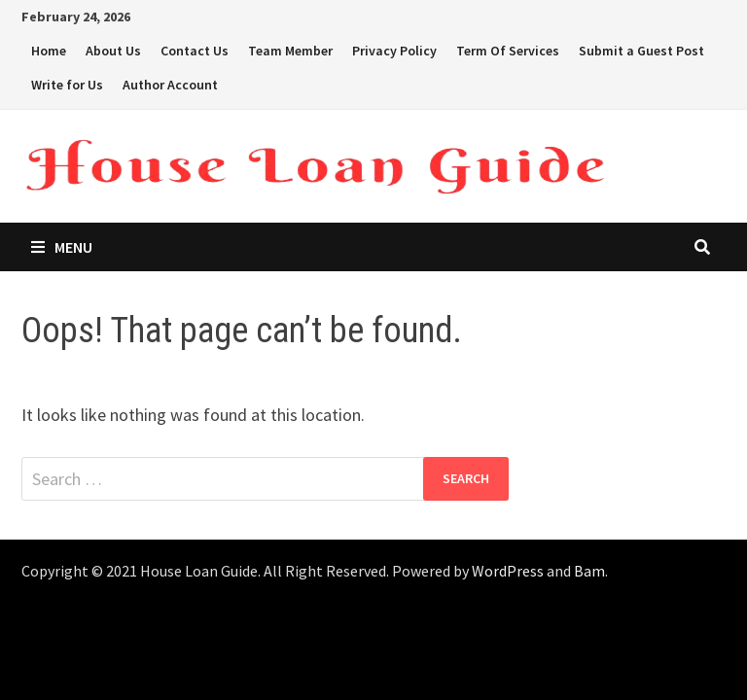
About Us (113, 51)
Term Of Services (508, 51)
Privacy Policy (394, 51)
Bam (589, 571)
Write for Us (67, 85)
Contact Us (195, 51)
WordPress (508, 571)
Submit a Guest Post (641, 51)
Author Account (170, 85)
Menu (62, 247)
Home (49, 51)
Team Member (290, 51)
